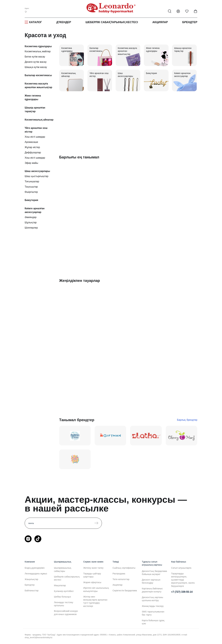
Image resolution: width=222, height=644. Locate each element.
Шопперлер (31, 228)
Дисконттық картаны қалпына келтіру (152, 599)
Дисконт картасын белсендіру (151, 581)
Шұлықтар (31, 222)
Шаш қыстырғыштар (36, 176)
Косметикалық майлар (38, 51)
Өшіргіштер (31, 192)
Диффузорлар (33, 152)
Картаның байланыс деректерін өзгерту (152, 590)
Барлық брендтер (187, 420)
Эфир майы (31, 163)
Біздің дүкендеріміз (35, 568)
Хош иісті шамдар (35, 137)
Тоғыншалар (32, 181)
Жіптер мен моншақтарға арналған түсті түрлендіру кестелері (95, 601)
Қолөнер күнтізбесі (64, 591)
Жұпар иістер (32, 147)
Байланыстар (32, 591)
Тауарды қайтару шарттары (92, 575)
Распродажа (119, 574)
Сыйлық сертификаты (124, 568)
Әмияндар (31, 217)
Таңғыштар (31, 187)
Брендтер (190, 22)
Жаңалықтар (31, 579)
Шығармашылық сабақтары (63, 569)
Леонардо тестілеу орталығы (64, 604)
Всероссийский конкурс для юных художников (66, 613)
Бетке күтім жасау (35, 57)
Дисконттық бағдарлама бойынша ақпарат (154, 573)
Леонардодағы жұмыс (36, 574)
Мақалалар (60, 585)
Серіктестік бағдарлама (125, 591)
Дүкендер (64, 22)
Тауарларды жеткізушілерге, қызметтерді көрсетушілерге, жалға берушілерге (183, 580)
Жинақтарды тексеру (153, 606)
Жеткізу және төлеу (93, 568)
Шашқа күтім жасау (36, 67)
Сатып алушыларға (181, 568)
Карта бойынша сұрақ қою (153, 622)
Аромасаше (31, 142)
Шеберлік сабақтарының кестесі (112, 22)
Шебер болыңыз (62, 597)
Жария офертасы (92, 582)
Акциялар (160, 22)
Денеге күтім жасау (36, 62)
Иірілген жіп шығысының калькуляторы (96, 589)
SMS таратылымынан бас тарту (153, 613)
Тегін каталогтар (121, 579)
